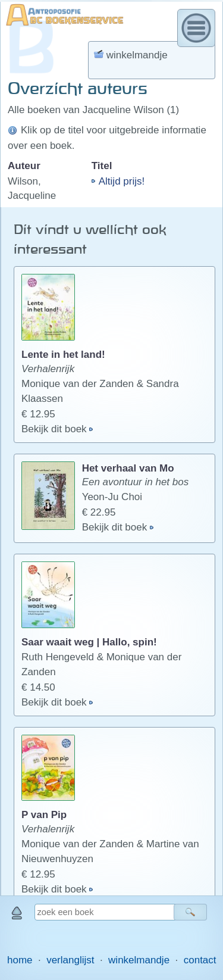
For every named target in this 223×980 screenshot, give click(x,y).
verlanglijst (70, 960)
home (20, 960)
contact (200, 960)
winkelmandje (139, 960)
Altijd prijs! (122, 181)
